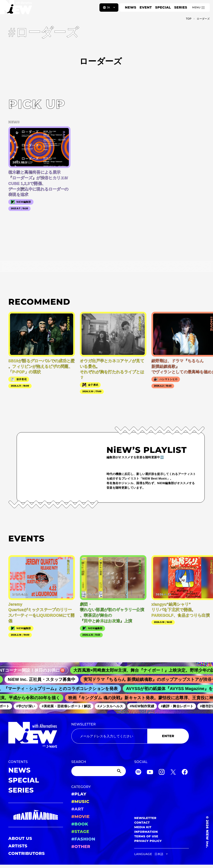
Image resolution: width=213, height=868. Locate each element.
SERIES (181, 7)
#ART (78, 809)
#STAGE (80, 832)
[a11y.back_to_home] (17, 9)
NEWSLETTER (84, 724)
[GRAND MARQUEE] (36, 815)
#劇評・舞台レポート (179, 706)
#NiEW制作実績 (144, 706)
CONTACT (142, 823)
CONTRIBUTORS (27, 853)
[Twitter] (173, 773)
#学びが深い (28, 706)
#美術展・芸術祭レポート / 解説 (68, 706)
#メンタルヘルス (112, 706)
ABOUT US (20, 838)
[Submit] (120, 771)
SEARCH (79, 762)
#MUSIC (80, 802)
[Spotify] (138, 773)
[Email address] (109, 736)
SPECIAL (163, 7)
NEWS (131, 7)
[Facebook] (185, 773)
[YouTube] (150, 773)
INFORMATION (146, 832)
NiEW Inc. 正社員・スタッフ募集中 (44, 679)
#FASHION (83, 839)
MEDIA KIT (143, 827)
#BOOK (80, 824)
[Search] (99, 771)
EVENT (146, 7)
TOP (189, 19)
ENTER (168, 736)
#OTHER (81, 847)
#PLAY (79, 794)
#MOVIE (80, 817)
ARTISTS (18, 846)
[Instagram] (162, 773)
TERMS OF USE (146, 836)
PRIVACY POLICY (148, 841)
